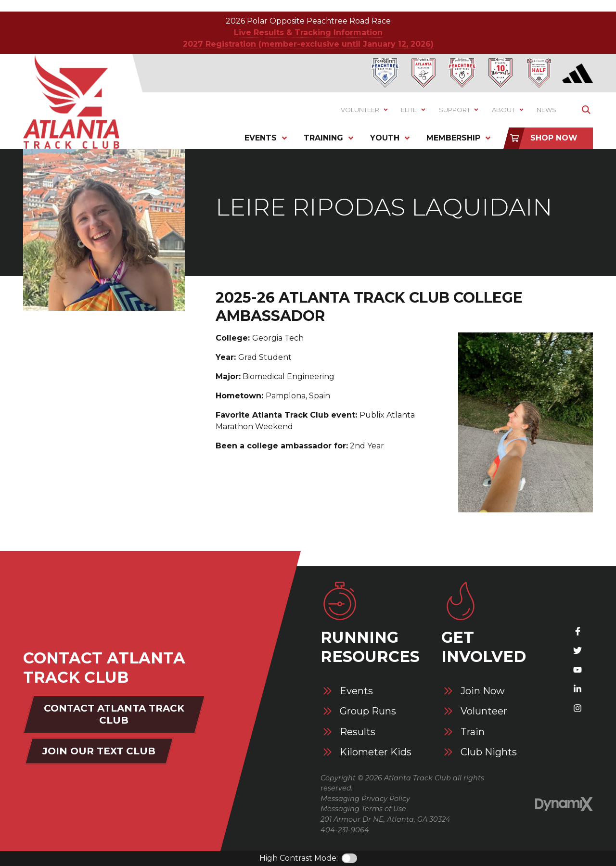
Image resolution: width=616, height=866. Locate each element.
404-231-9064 (345, 830)
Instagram (577, 708)
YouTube (577, 670)
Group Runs (368, 711)
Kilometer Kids (376, 752)
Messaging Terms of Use (363, 809)
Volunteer (484, 711)
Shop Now (554, 138)
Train (473, 732)
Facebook (577, 631)
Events (356, 691)
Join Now (483, 691)
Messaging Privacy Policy (365, 799)
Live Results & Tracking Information (308, 32)
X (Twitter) (577, 650)
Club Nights (489, 752)
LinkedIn (577, 689)
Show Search (586, 110)
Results (358, 732)
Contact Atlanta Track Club (114, 714)
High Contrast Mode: (299, 858)
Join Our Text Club (99, 751)
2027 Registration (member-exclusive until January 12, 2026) (308, 44)
